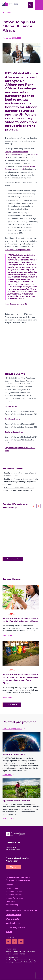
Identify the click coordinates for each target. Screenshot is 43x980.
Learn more (7, 775)
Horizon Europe (12, 888)
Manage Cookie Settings (15, 954)
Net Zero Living (12, 905)
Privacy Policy (11, 949)
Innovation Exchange (14, 891)
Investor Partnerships (14, 898)
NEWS (9, 12)
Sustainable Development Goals (18, 250)
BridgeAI (9, 885)
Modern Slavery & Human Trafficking (20, 951)
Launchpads (11, 901)
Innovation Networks (14, 895)
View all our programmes (12, 729)
